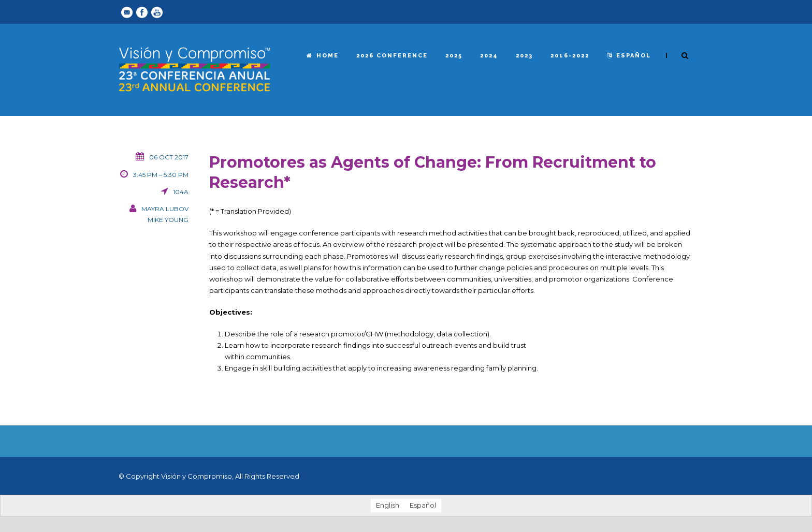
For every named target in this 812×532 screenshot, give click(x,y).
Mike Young (168, 220)
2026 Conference (392, 56)
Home (323, 56)
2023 (524, 56)
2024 (489, 56)
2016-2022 (570, 56)
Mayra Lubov (165, 209)
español (629, 56)
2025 (454, 56)
